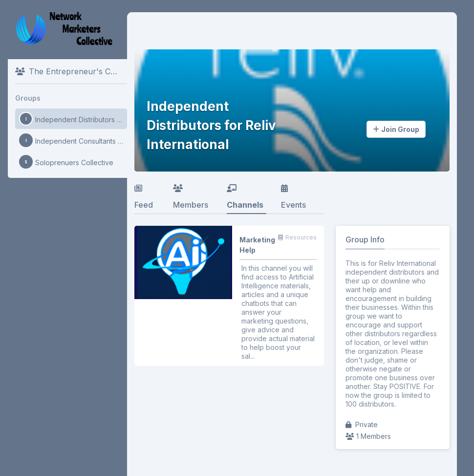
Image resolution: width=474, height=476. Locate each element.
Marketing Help (257, 245)
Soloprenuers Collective (66, 162)
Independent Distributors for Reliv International (73, 119)
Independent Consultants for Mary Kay (73, 140)
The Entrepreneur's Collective (71, 71)
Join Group (396, 129)
